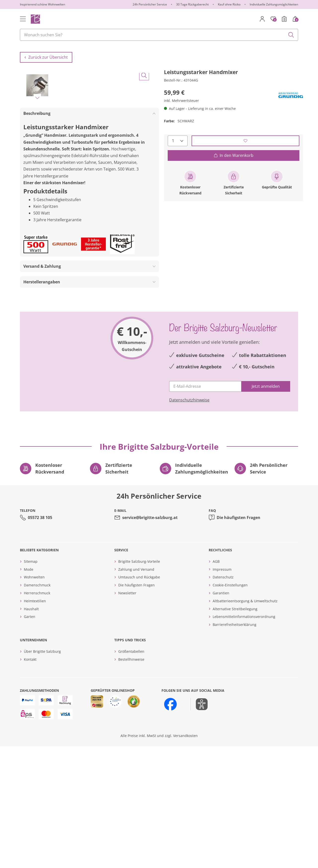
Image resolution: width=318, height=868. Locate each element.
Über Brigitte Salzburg (42, 773)
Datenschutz (223, 699)
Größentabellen (131, 773)
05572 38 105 (40, 639)
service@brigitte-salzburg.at (150, 639)
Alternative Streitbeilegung (235, 730)
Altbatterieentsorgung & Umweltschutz (245, 722)
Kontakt (30, 781)
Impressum (222, 691)
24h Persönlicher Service (150, 4)
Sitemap (31, 683)
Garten (30, 738)
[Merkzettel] (273, 19)
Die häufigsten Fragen (238, 639)
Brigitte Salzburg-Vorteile (139, 683)
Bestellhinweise (131, 781)
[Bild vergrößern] (144, 209)
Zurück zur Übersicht (46, 66)
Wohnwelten (34, 699)
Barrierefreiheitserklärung (235, 746)
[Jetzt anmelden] (266, 508)
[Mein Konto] (262, 19)
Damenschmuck (37, 707)
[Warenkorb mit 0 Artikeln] (295, 19)
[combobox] (159, 35)
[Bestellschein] (284, 19)
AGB (216, 683)
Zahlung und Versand (136, 691)
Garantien (221, 714)
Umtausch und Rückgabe (139, 699)
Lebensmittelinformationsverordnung (244, 738)
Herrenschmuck (37, 714)
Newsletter (127, 714)
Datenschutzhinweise (189, 521)
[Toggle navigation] (23, 19)
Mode (29, 691)
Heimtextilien (35, 722)
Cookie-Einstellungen (230, 707)
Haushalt (31, 730)
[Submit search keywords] (291, 35)
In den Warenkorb (234, 164)
